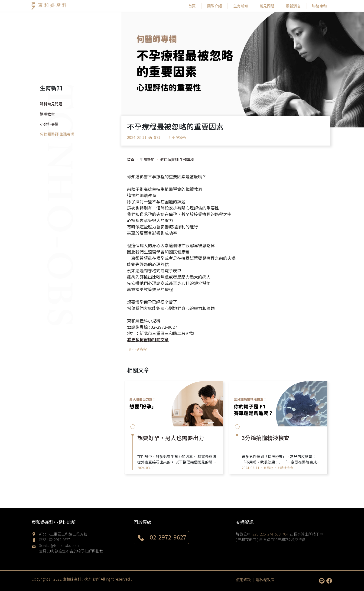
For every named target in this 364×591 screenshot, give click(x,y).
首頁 (192, 6)
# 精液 (268, 468)
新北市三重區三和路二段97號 (63, 534)
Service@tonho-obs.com (59, 545)
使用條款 (243, 580)
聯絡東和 (319, 6)
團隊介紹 (214, 6)
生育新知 (241, 6)
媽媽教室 (47, 114)
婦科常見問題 (51, 104)
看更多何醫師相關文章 (148, 339)
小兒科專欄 (49, 124)
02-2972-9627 (59, 539)
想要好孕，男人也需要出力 (171, 438)
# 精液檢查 (285, 468)
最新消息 (293, 6)
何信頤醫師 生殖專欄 (177, 159)
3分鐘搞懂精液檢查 (266, 438)
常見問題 (267, 6)
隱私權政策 (265, 580)
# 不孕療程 (178, 137)
